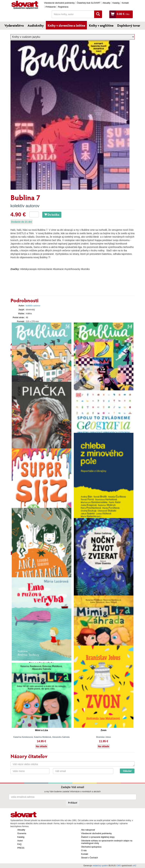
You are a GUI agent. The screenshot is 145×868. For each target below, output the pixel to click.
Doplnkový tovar (129, 25)
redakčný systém (100, 866)
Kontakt (125, 3)
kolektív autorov (25, 206)
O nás (84, 850)
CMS (119, 866)
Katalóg (116, 3)
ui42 (134, 866)
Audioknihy (36, 25)
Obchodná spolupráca (91, 847)
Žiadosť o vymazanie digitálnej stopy (98, 837)
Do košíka (52, 215)
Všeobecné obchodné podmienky (59, 3)
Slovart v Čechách (90, 858)
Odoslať (127, 771)
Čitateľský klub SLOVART (89, 3)
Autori (20, 841)
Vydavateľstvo (14, 25)
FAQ (19, 844)
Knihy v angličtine (101, 25)
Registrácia (63, 7)
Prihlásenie (51, 7)
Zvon (104, 730)
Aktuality (106, 3)
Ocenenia (22, 833)
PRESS (21, 848)
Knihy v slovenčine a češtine (66, 25)
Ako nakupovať (88, 830)
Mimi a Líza (41, 730)
